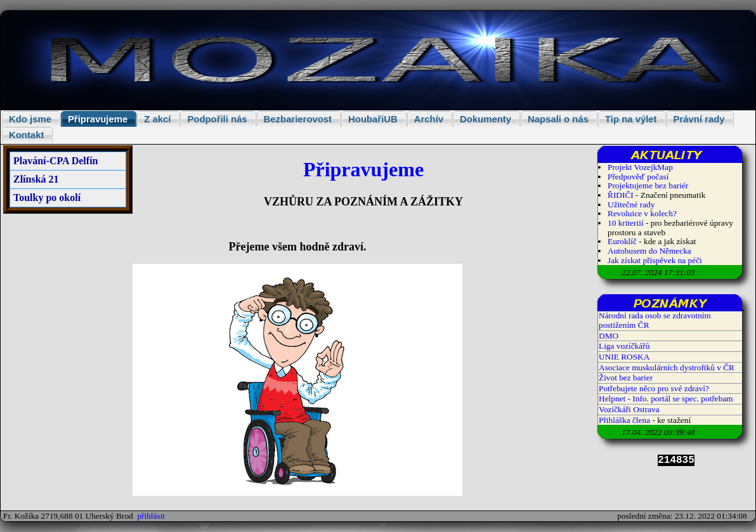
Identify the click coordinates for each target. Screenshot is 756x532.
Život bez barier (626, 378)
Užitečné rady (631, 204)
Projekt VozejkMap (640, 167)
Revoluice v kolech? (642, 213)
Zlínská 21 (36, 179)
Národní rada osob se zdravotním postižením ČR (655, 320)
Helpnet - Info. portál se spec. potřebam (666, 399)
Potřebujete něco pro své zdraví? (654, 388)
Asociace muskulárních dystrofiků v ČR (667, 367)
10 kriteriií (627, 223)
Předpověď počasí (638, 177)
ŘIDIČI (621, 195)
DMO (609, 336)
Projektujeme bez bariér (648, 185)
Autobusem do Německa (649, 251)
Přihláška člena (624, 420)
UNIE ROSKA (624, 357)
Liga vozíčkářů (624, 346)
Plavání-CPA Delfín (55, 161)
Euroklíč (622, 241)
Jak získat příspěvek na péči (655, 260)
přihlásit (151, 516)
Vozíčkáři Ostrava (629, 409)
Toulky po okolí (47, 198)
